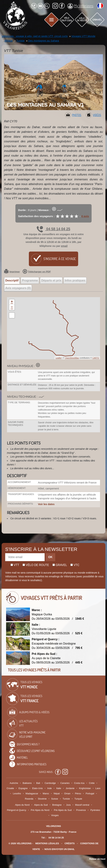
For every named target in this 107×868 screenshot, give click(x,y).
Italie (59, 788)
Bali (38, 783)
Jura (68, 805)
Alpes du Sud (41, 805)
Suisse (54, 799)
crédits (70, 843)
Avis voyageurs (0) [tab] (18, 288)
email (64, 246)
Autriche (14, 783)
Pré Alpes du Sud (63, 810)
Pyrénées (95, 810)
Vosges (55, 815)
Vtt (15, 565)
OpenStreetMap (72, 358)
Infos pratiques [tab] (75, 280)
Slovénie (42, 799)
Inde (50, 788)
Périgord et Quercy (17, 810)
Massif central (82, 805)
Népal (57, 793)
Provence (81, 810)
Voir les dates (46, 504)
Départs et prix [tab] (51, 280)
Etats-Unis (37, 788)
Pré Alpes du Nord (40, 810)
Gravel (60, 565)
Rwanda (29, 799)
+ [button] (12, 302)
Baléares (27, 783)
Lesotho (17, 793)
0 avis (85, 216)
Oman (67, 793)
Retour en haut (97, 859)
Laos (98, 788)
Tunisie (66, 799)
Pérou (78, 793)
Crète (92, 783)
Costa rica (79, 783)
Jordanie (70, 788)
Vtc (75, 565)
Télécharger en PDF (37, 272)
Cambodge (50, 783)
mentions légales (47, 843)
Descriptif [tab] (12, 280)
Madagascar (32, 793)
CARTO (96, 358)
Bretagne (57, 805)
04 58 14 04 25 (53, 229)
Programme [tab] (30, 280)
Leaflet (59, 358)
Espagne (23, 788)
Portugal (90, 793)
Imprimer (12, 272)
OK (50, 557)
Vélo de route (36, 565)
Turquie (78, 799)
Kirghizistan (85, 788)
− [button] (12, 307)
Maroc (46, 793)
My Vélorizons (80, 6)
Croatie (10, 788)
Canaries (65, 783)
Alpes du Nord (22, 805)
